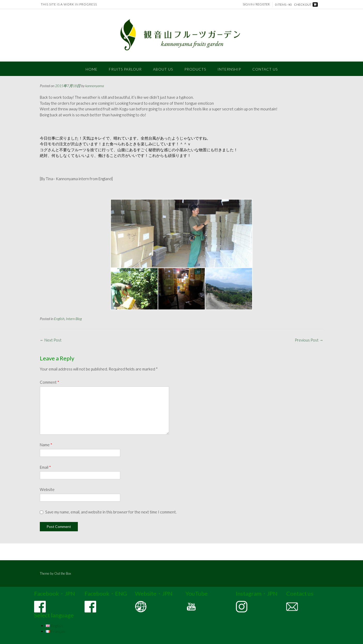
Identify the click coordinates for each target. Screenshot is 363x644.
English (59, 319)
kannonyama (95, 86)
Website (47, 489)
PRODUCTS (195, 69)
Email (45, 467)
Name (46, 445)
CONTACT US (265, 69)
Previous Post (309, 340)
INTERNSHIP (229, 69)
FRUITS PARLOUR (125, 69)
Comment (50, 382)
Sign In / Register (256, 4)
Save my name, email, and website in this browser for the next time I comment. (111, 512)
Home (92, 69)
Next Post (51, 340)
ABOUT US (163, 69)
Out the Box (63, 573)
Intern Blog (74, 319)
